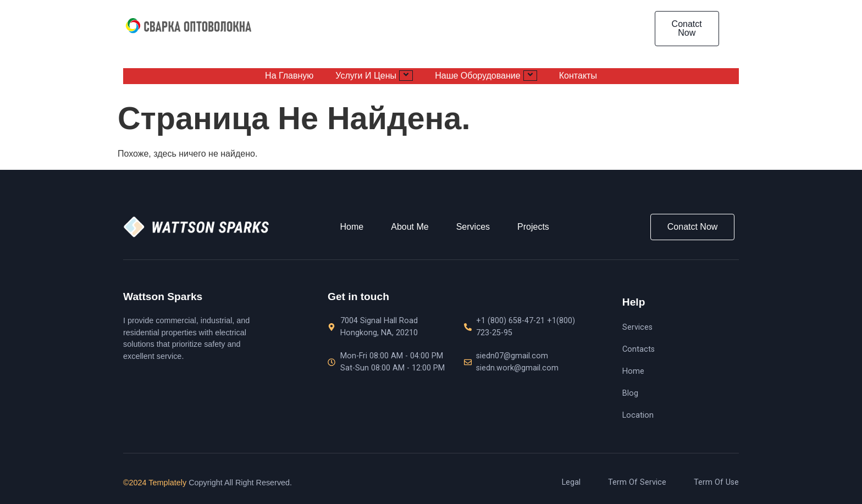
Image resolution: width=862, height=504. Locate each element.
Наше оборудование (486, 75)
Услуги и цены (374, 75)
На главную (289, 76)
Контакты (578, 76)
